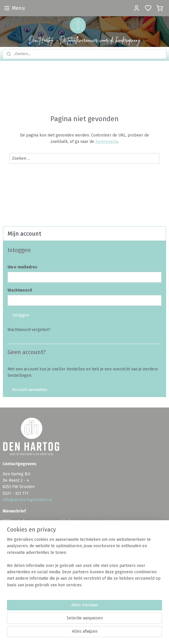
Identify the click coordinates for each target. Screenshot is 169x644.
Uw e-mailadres (22, 267)
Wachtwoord (20, 290)
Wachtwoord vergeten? (29, 330)
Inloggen (21, 315)
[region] (84, 565)
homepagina (107, 142)
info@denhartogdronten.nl (27, 500)
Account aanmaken (30, 390)
